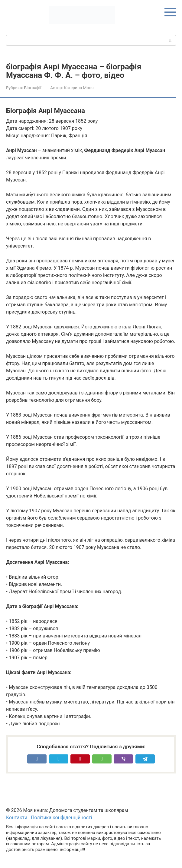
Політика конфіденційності (61, 818)
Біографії (32, 88)
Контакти (17, 818)
